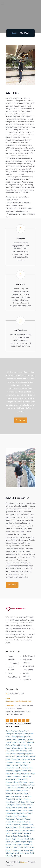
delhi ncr (23, 745)
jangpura (17, 771)
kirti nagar (24, 782)
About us (12, 660)
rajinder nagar (12, 828)
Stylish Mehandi (29, 656)
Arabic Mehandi (14, 677)
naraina (30, 805)
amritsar (14, 731)
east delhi (10, 751)
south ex (9, 842)
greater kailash (23, 757)
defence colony (12, 745)
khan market (23, 779)
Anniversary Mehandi (27, 661)
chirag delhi (17, 742)
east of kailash (21, 751)
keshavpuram (11, 779)
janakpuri (9, 771)
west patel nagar (13, 856)
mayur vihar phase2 (14, 796)
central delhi (11, 739)
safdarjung (30, 830)
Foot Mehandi (28, 670)
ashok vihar (24, 731)
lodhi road (11, 788)
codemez (24, 862)
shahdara (27, 833)
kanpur (10, 776)
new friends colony (14, 811)
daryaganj (31, 742)
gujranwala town (28, 759)
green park (16, 759)
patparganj (10, 819)
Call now (12, 585)
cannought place (25, 737)
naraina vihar (21, 805)
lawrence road (18, 785)
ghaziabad (29, 754)
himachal (9, 768)
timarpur (26, 845)
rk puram (15, 830)
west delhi (30, 853)
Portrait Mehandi (11, 668)
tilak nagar (17, 845)
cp (24, 742)
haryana (15, 765)
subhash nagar (20, 842)
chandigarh (21, 739)
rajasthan (17, 825)
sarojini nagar (17, 833)
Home (14, 33)
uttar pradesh (17, 850)
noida (25, 811)
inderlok (17, 768)
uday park (24, 847)
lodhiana (20, 788)
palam (23, 813)
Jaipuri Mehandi (28, 666)
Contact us (27, 680)
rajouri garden (24, 828)
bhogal (14, 737)
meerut (27, 799)
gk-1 (8, 757)
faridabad (20, 754)
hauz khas (24, 765)
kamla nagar (17, 774)
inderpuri (25, 768)
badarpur (9, 734)
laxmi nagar (30, 785)
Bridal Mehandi (14, 663)
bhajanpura (19, 734)
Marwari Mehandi (26, 675)
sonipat (21, 839)
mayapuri (9, 793)
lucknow (29, 788)
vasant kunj (29, 850)
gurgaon (10, 762)
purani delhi (22, 822)
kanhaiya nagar (29, 774)
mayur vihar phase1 (22, 793)
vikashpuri (10, 853)
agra (8, 731)
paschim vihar (11, 816)
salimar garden (24, 836)
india (32, 768)
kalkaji (8, 774)
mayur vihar (18, 799)
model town (11, 802)
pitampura (20, 819)
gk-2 (13, 757)
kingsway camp (12, 782)
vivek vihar (19, 853)
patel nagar (23, 816)
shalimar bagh (11, 836)
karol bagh (27, 776)
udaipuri (15, 847)
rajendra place (28, 825)
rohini (23, 830)
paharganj (15, 813)
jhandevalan (27, 771)
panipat (29, 813)
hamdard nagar (21, 762)
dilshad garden (18, 748)
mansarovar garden (13, 791)
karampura (18, 776)
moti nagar (30, 802)
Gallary (11, 673)
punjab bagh (11, 822)
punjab (28, 819)
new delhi (28, 808)
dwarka (28, 748)
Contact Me (21, 420)
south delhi (29, 839)
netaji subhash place (14, 808)
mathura (25, 791)
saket (8, 833)
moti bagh (21, 802)
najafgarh (11, 805)
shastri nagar (11, 839)
